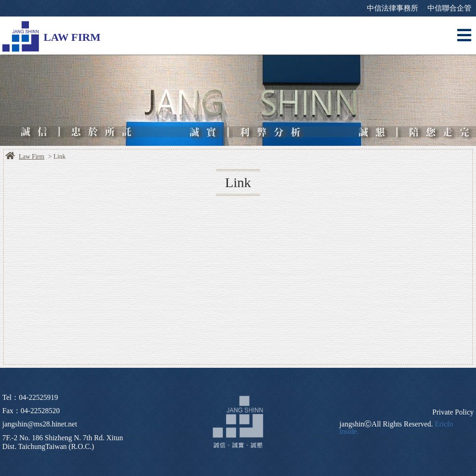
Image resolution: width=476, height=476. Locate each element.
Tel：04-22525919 (30, 397)
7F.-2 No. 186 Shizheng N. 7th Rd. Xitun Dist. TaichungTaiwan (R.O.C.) (63, 442)
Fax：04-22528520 (31, 411)
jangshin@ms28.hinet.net (40, 424)
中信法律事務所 (393, 8)
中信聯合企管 (449, 8)
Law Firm (32, 157)
